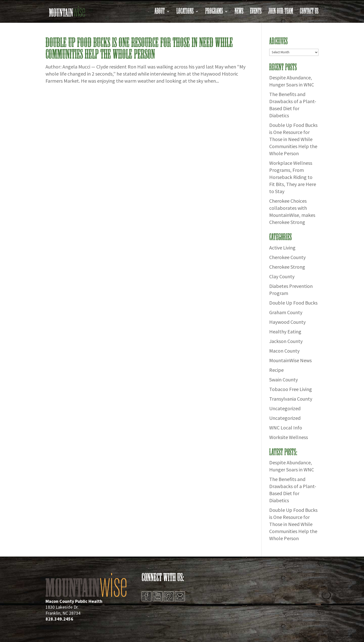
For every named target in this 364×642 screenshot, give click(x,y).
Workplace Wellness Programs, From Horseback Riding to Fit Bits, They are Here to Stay (293, 177)
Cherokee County (287, 257)
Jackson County (286, 341)
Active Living (282, 248)
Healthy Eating (285, 331)
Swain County (283, 380)
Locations (185, 13)
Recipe (276, 370)
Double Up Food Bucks (293, 303)
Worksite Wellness (289, 437)
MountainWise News (290, 360)
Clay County (282, 276)
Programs (214, 13)
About (160, 13)
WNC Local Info (286, 428)
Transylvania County (291, 399)
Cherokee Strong (287, 267)
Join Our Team (281, 13)
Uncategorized (285, 408)
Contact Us (309, 13)
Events (256, 13)
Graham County (286, 312)
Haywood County (287, 322)
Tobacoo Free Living (291, 389)
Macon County (284, 351)
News (239, 13)
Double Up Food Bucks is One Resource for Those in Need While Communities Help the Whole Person (139, 49)
